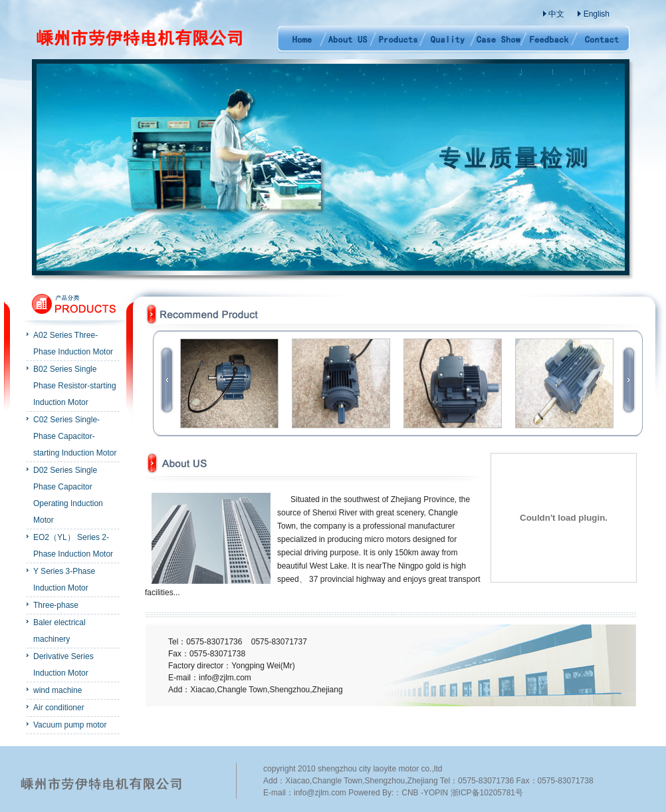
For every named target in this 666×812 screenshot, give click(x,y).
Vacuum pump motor (70, 725)
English (597, 14)
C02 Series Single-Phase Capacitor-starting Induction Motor (75, 436)
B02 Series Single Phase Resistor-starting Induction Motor (75, 386)
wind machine (57, 690)
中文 (556, 14)
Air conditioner (59, 708)
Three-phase (56, 605)
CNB (410, 793)
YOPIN (436, 793)
